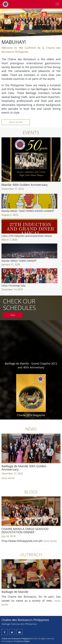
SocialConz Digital (22, 641)
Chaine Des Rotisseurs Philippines (16, 639)
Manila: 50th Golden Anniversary (25, 185)
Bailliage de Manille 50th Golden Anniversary (24, 468)
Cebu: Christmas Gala (13, 286)
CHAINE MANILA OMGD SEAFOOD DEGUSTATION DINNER (25, 530)
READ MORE (16, 122)
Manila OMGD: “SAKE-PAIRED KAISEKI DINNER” (28, 211)
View (13, 315)
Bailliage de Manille (15, 592)
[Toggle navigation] (57, 4)
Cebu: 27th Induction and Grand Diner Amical (27, 236)
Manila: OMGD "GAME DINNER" (19, 261)
